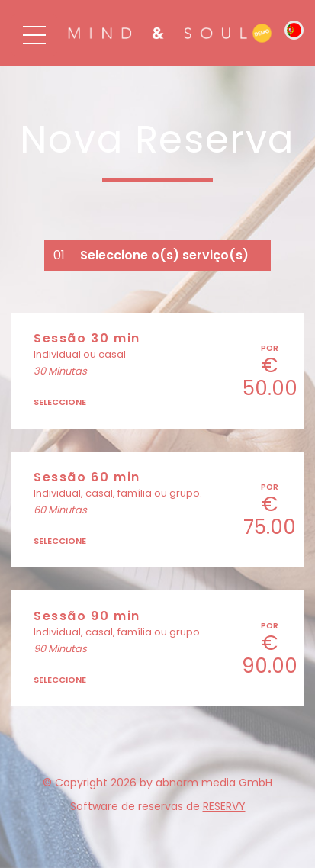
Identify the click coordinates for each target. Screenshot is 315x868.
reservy (224, 806)
